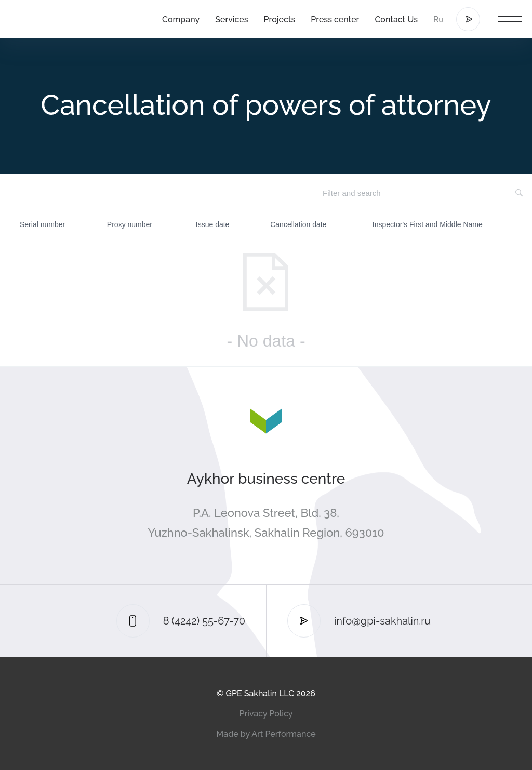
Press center (335, 19)
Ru (438, 19)
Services (231, 19)
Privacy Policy (266, 714)
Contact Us (396, 19)
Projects (280, 19)
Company (181, 19)
